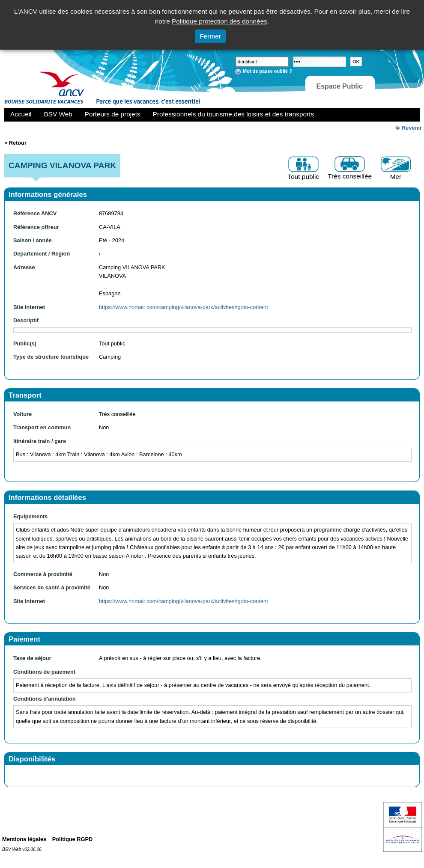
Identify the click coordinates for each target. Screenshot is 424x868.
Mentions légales (24, 839)
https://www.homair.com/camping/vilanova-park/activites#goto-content (184, 307)
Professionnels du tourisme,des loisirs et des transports (233, 114)
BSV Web (58, 114)
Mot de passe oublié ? (267, 71)
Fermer (210, 36)
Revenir (412, 128)
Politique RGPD (73, 839)
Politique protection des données (219, 21)
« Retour (15, 143)
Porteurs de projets (113, 114)
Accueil (21, 114)
